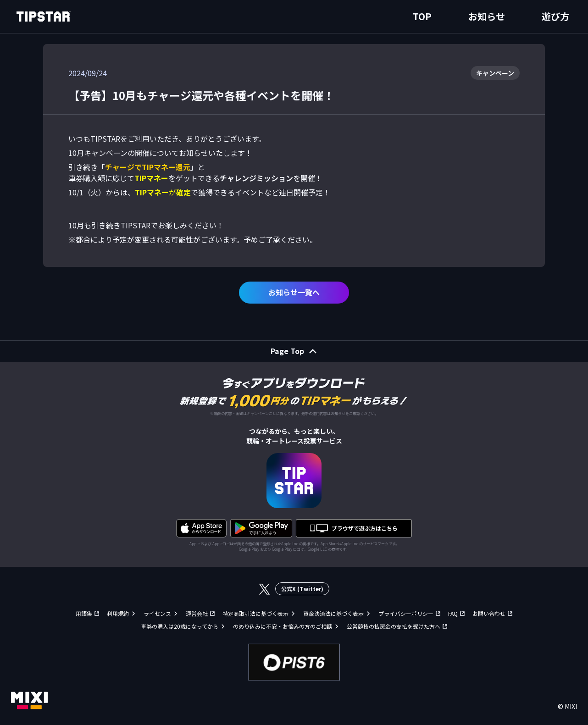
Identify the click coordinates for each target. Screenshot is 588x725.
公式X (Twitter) (302, 589)
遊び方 (555, 16)
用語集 (84, 613)
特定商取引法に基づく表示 (255, 613)
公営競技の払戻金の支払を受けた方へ (394, 626)
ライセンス (157, 613)
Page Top (287, 351)
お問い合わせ (489, 613)
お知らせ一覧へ (294, 292)
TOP (422, 16)
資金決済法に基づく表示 (333, 613)
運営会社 (197, 613)
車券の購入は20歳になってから (180, 626)
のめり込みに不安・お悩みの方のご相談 (283, 626)
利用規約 (118, 613)
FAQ (453, 613)
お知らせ (487, 16)
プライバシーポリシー (406, 613)
